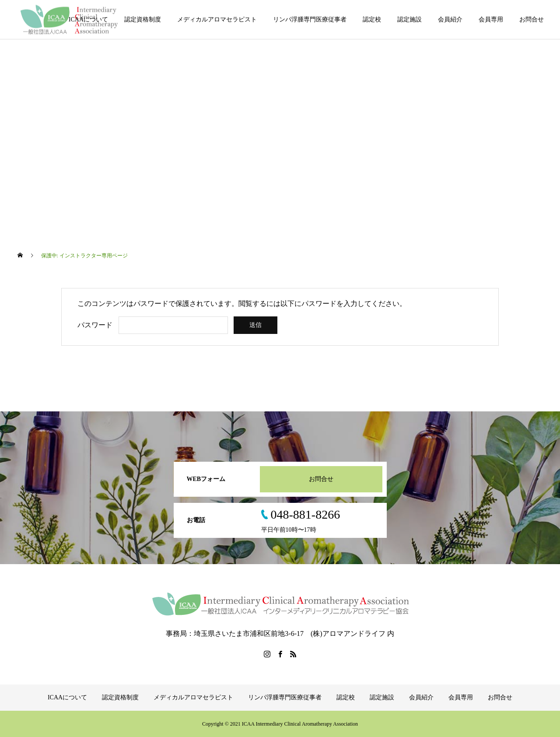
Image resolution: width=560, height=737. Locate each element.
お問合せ (532, 19)
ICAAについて (88, 19)
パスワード (95, 325)
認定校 (372, 19)
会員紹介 (450, 19)
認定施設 (409, 19)
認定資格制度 (143, 19)
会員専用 (491, 19)
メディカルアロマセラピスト (217, 19)
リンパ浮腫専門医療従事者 (310, 19)
